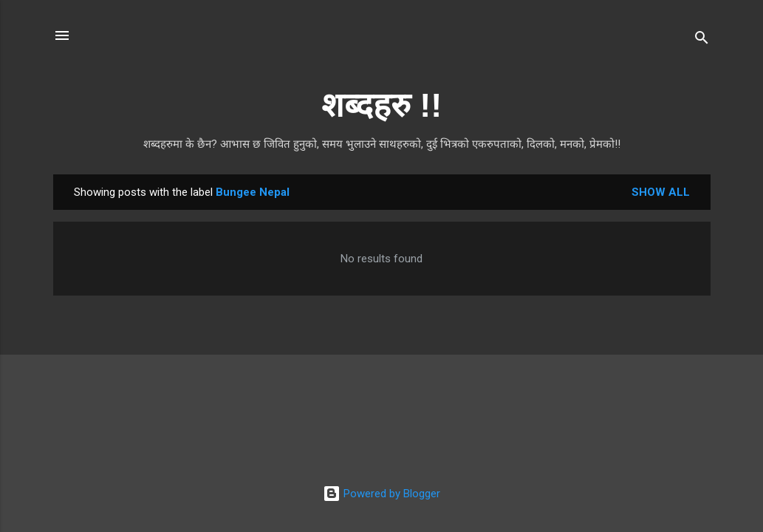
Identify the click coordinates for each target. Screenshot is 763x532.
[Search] (702, 40)
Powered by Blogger (381, 494)
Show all (661, 192)
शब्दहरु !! (381, 105)
